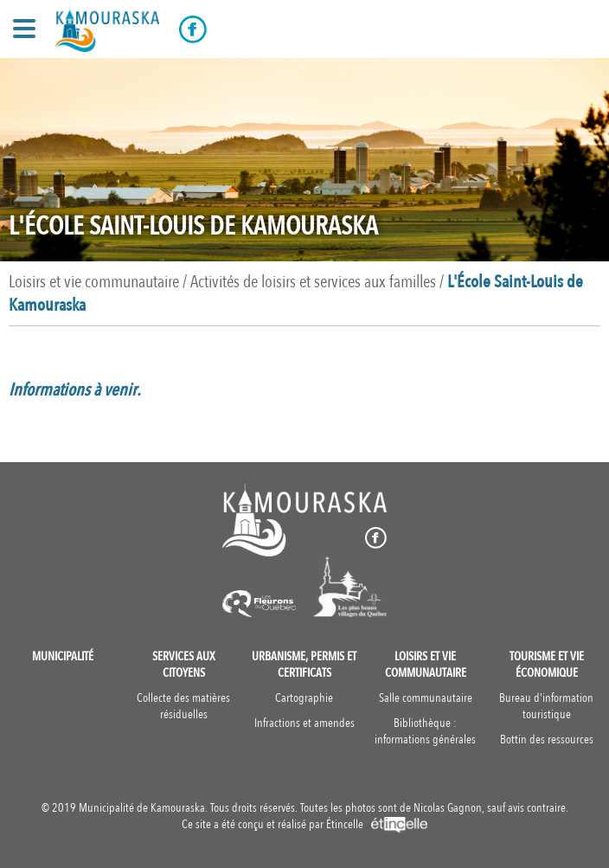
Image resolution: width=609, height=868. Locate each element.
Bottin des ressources (547, 739)
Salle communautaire (426, 698)
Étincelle (377, 824)
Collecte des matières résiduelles (183, 706)
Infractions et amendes (304, 723)
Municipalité (63, 656)
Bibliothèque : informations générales (425, 731)
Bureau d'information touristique (546, 706)
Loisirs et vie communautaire (426, 665)
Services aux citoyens (184, 665)
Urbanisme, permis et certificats (304, 665)
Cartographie (304, 698)
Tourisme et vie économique (547, 665)
